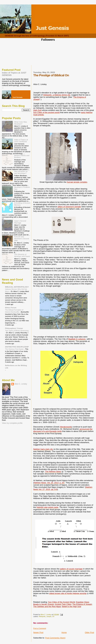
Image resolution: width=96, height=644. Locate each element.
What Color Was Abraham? (21, 123)
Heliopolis (42, 617)
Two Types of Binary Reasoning (17, 331)
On (53, 617)
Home (64, 632)
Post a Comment (40, 628)
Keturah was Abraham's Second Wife (22, 239)
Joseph (49, 617)
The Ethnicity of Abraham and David (22, 255)
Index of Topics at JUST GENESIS (21, 141)
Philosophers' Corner (14, 328)
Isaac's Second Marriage (20, 222)
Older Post (89, 632)
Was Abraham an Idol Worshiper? (21, 172)
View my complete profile (12, 423)
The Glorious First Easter (15, 349)
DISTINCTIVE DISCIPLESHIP (17, 347)
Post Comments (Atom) (55, 638)
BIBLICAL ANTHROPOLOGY (17, 287)
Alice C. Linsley (21, 384)
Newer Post (38, 632)
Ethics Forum (11, 308)
